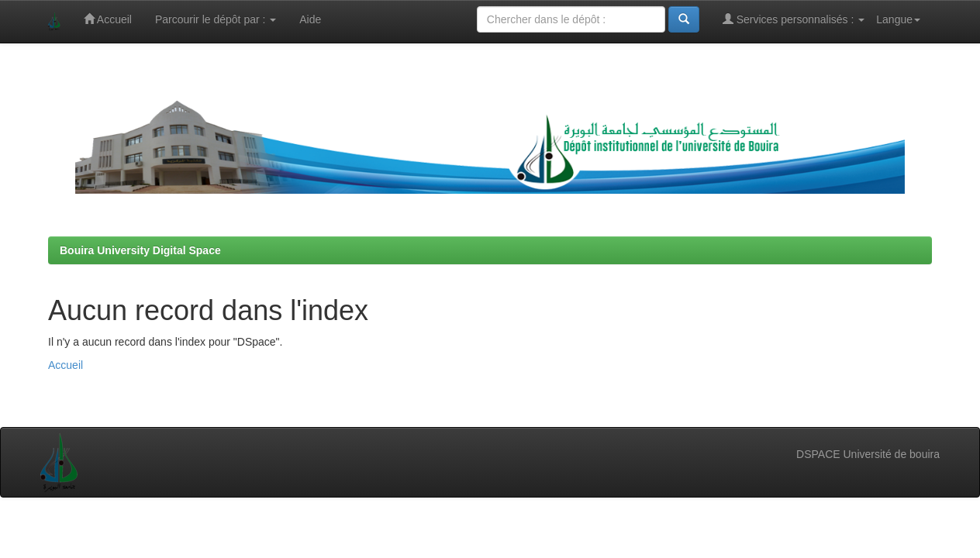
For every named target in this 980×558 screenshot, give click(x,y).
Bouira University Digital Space (140, 250)
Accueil (108, 19)
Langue (898, 19)
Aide (310, 19)
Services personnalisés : (794, 19)
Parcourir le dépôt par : (216, 19)
